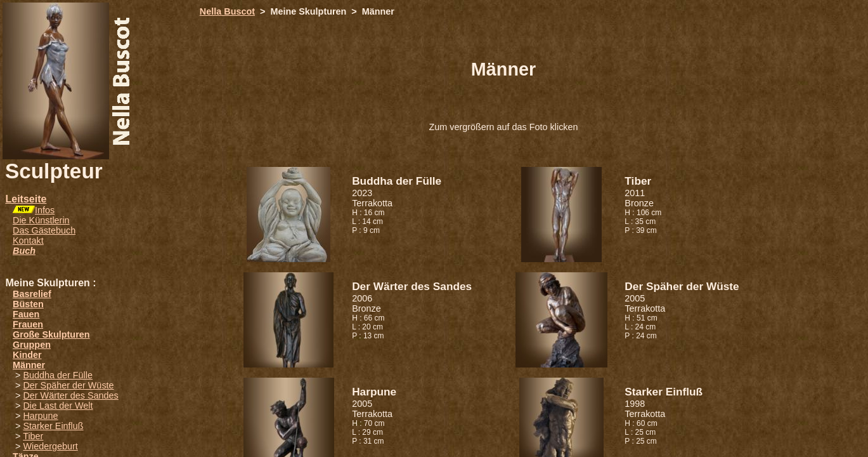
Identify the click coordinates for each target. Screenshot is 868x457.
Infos (45, 210)
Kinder (27, 355)
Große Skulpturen (51, 334)
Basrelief (32, 294)
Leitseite (26, 199)
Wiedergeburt (50, 446)
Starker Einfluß (53, 426)
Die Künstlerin (41, 220)
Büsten (28, 304)
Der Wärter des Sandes (70, 395)
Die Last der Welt (58, 406)
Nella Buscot (227, 11)
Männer (29, 365)
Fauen (26, 314)
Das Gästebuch (44, 230)
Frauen (28, 324)
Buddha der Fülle (58, 375)
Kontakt (28, 241)
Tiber (33, 436)
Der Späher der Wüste (68, 385)
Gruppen (32, 345)
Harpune (40, 416)
